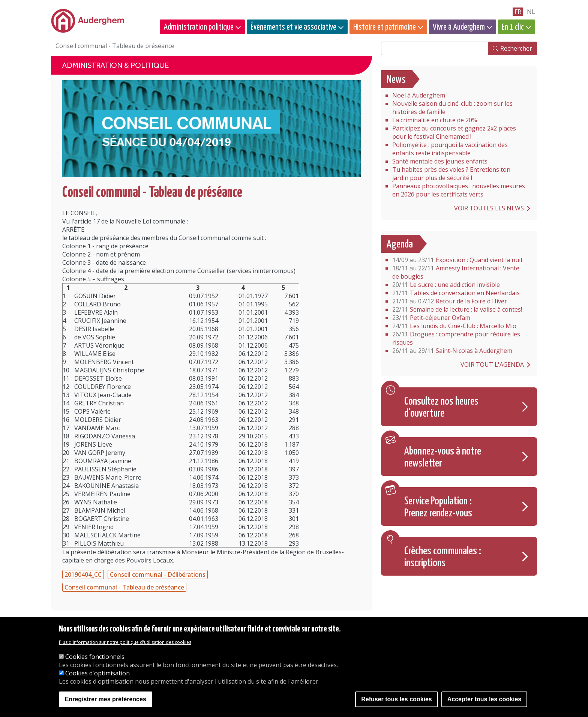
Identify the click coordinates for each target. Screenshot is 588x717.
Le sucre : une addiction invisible (446, 285)
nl (531, 12)
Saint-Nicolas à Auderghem (452, 351)
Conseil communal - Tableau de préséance (124, 587)
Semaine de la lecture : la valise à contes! (457, 309)
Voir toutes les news (489, 208)
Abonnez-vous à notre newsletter (443, 457)
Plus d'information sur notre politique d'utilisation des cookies (125, 643)
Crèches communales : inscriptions (443, 557)
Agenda (400, 244)
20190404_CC (83, 574)
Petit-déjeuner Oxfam (431, 318)
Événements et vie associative (293, 27)
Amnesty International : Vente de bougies (456, 272)
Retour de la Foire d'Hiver (450, 301)
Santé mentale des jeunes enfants (440, 161)
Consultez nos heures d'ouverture (441, 408)
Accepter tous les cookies (484, 700)
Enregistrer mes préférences (106, 700)
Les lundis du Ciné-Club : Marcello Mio (454, 326)
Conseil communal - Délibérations (158, 574)
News (396, 80)
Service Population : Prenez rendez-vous (438, 507)
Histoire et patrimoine (385, 27)
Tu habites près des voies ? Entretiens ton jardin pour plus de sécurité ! (451, 174)
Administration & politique (115, 65)
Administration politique (199, 27)
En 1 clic (513, 27)
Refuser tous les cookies (397, 700)
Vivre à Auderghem (459, 27)
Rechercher (516, 48)
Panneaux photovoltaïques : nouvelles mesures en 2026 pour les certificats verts (459, 190)
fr (518, 12)
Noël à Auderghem (419, 95)
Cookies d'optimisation (97, 674)
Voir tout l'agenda (492, 364)
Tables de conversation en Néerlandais (456, 293)
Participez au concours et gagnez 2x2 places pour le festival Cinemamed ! (454, 132)
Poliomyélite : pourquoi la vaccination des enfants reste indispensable (450, 149)
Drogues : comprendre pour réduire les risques (456, 338)
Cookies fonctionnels (95, 658)
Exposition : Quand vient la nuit (457, 260)
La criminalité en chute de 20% (435, 120)
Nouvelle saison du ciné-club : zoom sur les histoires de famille (452, 108)
